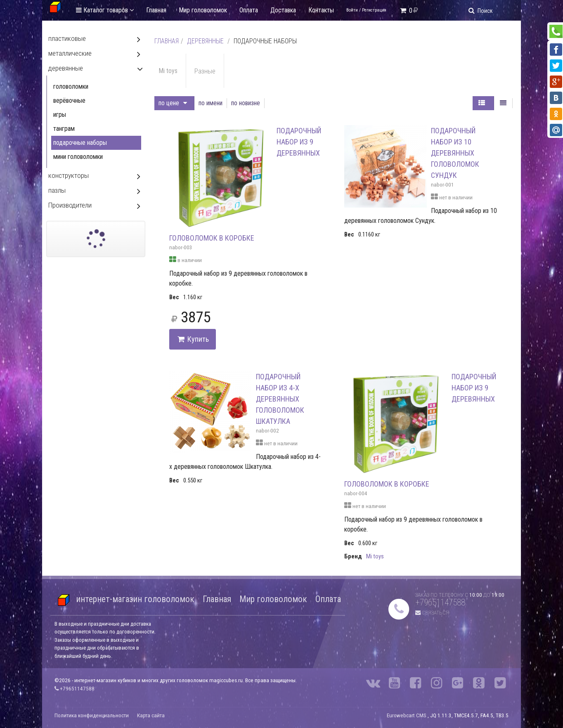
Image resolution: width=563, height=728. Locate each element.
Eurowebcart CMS (407, 715)
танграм (64, 129)
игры (60, 115)
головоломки (71, 86)
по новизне (246, 103)
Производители (70, 205)
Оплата (249, 10)
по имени (211, 103)
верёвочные (69, 100)
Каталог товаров (105, 10)
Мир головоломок (203, 10)
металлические (70, 53)
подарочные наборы (80, 143)
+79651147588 (440, 602)
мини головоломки (78, 157)
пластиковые (67, 38)
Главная (156, 10)
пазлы (57, 190)
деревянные (205, 41)
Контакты (321, 10)
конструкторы (69, 175)
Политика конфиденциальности (92, 715)
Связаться (432, 613)
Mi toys (168, 71)
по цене (173, 103)
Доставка (283, 10)
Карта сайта (151, 715)
